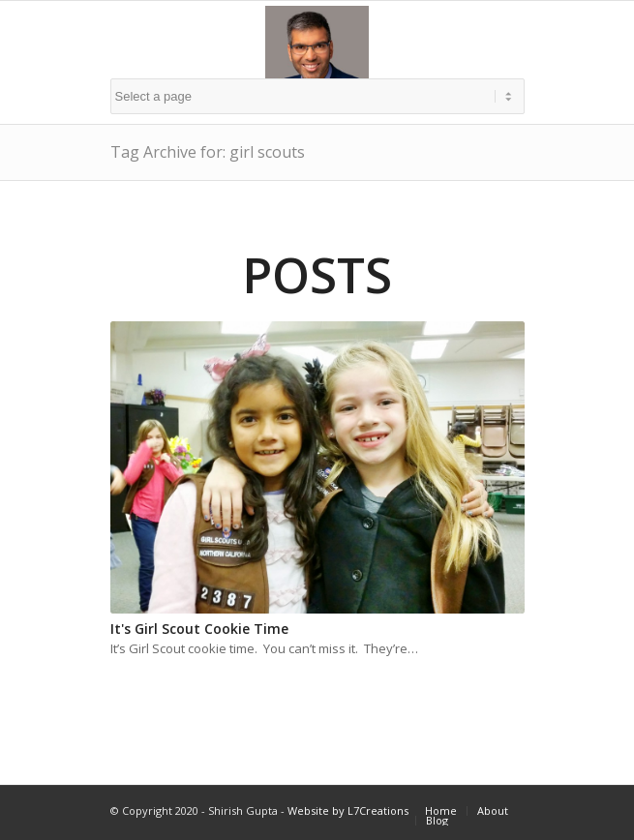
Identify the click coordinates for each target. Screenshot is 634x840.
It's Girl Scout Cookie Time (199, 629)
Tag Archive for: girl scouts (208, 152)
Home (441, 810)
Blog (437, 820)
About (493, 810)
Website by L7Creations (348, 810)
